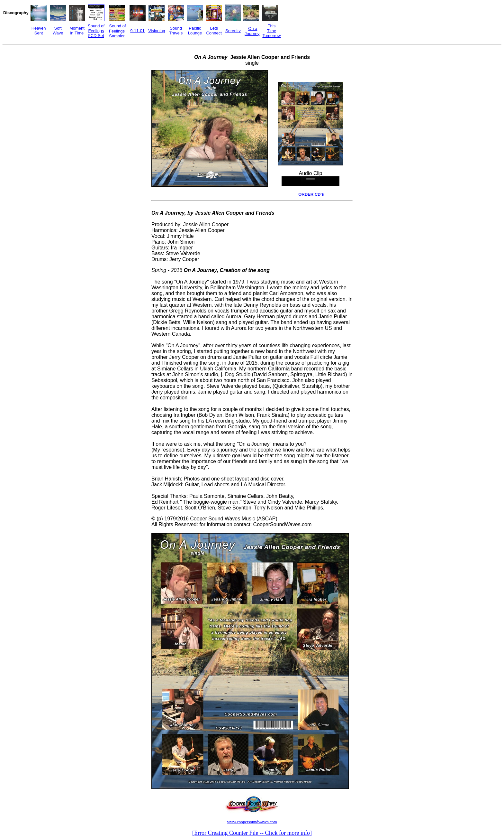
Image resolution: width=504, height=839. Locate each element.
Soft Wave (58, 31)
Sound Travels (176, 31)
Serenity (233, 31)
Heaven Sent (39, 31)
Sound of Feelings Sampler (117, 31)
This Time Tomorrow (271, 31)
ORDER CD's (311, 194)
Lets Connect (214, 31)
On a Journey (252, 31)
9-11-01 (137, 31)
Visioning (157, 31)
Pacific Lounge (195, 31)
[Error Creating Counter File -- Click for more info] (252, 833)
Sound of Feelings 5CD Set (96, 31)
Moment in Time (77, 31)
